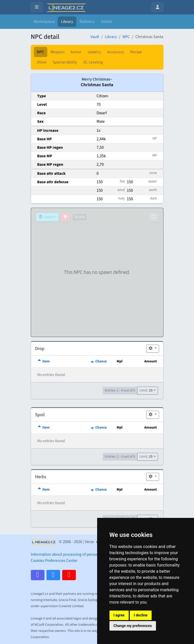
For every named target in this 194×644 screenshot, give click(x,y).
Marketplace (44, 22)
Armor (76, 52)
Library (67, 22)
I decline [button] (141, 615)
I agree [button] (119, 615)
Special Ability (65, 62)
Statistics (87, 22)
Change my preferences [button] (133, 626)
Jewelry (94, 52)
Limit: (146, 390)
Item (44, 361)
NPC (126, 37)
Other (42, 62)
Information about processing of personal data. (71, 554)
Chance (98, 361)
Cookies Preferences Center (54, 561)
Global (107, 22)
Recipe (136, 52)
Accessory (116, 52)
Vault (95, 37)
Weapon (57, 52)
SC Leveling (93, 62)
